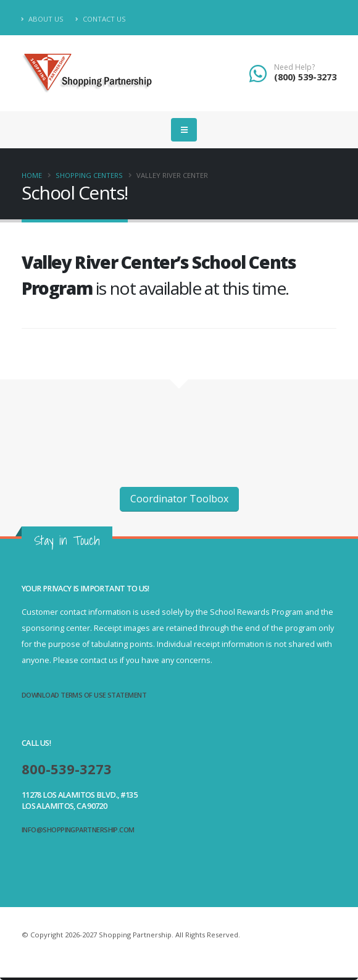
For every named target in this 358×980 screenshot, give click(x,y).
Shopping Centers (89, 175)
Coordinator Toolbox (179, 499)
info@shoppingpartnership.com (78, 830)
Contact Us (101, 19)
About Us (43, 19)
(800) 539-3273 (305, 77)
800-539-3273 (67, 769)
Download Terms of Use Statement (84, 695)
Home (32, 175)
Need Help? (294, 67)
